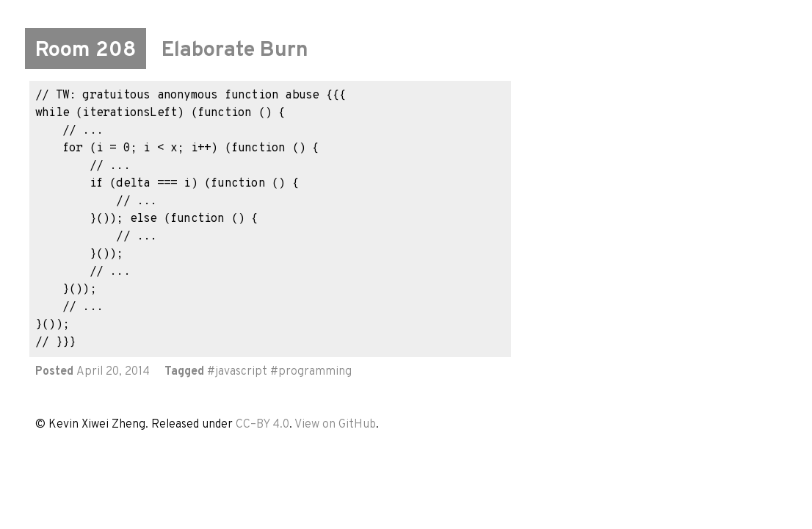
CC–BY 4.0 (262, 425)
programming (315, 372)
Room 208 (86, 51)
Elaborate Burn (235, 51)
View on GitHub (335, 425)
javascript (241, 372)
